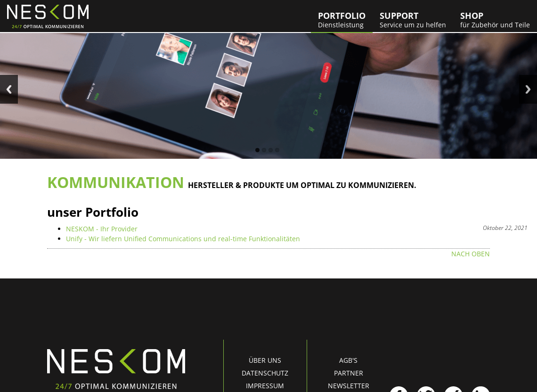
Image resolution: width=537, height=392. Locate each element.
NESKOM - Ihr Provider (102, 229)
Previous (9, 89)
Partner (349, 373)
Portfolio (342, 20)
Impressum (265, 386)
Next (528, 89)
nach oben (471, 254)
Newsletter (349, 386)
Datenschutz (265, 373)
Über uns (265, 360)
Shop (495, 20)
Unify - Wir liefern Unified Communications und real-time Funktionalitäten (183, 239)
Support (413, 20)
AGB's (348, 360)
